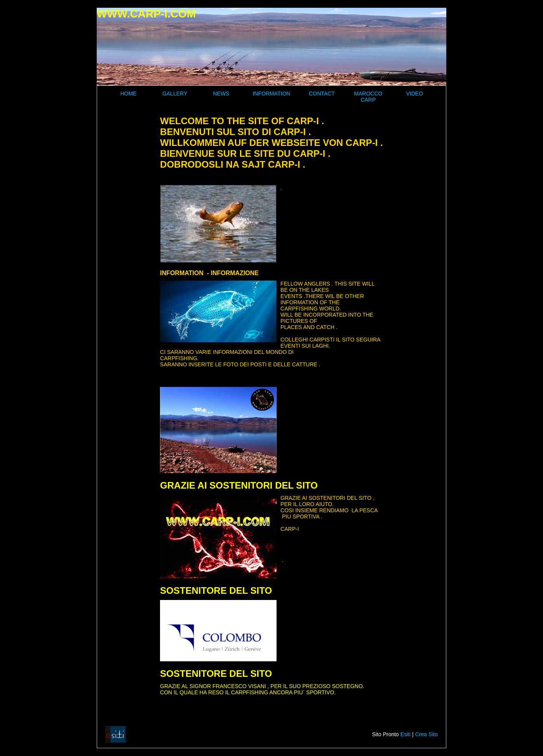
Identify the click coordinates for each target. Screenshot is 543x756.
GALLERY (175, 94)
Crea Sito (426, 734)
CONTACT (322, 94)
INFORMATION (271, 94)
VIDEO (414, 94)
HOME (129, 94)
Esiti (406, 734)
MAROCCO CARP (368, 97)
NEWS (221, 94)
